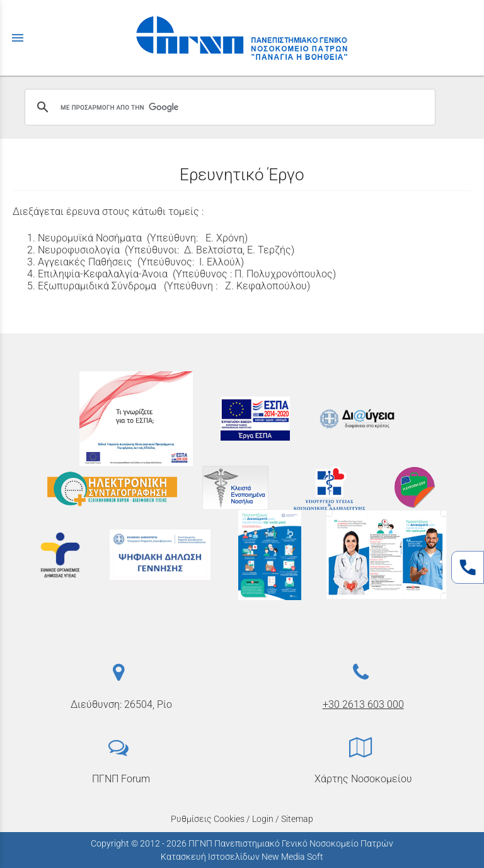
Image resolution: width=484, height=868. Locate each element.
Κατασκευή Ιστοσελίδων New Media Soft (242, 857)
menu (18, 38)
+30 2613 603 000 (363, 704)
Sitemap (297, 819)
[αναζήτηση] (228, 107)
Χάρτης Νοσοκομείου (363, 779)
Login (263, 819)
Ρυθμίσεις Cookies (208, 819)
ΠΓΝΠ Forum (121, 779)
